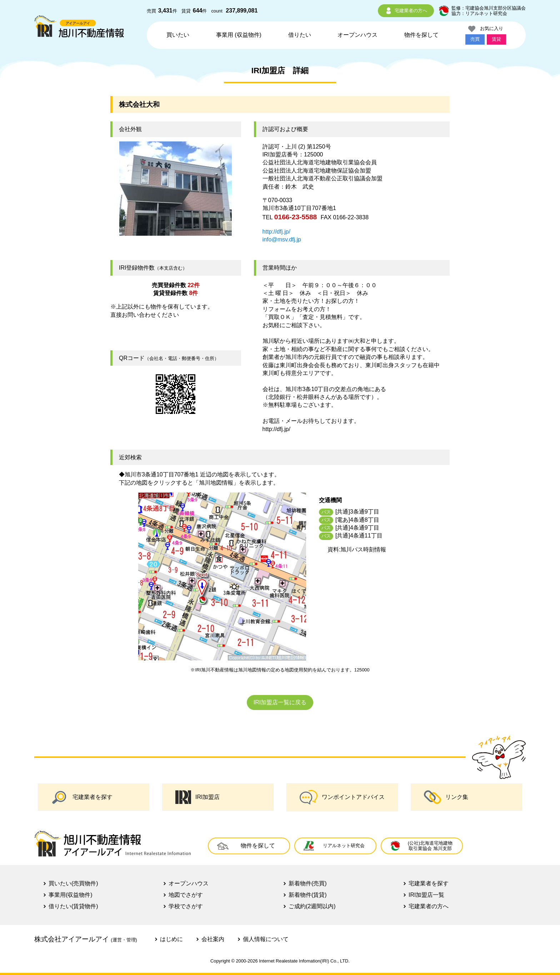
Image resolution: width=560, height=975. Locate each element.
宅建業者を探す (82, 797)
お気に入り (486, 29)
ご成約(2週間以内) (312, 906)
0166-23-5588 (296, 217)
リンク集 (446, 797)
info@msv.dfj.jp (282, 239)
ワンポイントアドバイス (342, 797)
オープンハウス (357, 35)
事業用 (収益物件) (239, 35)
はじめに (171, 939)
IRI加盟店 (197, 797)
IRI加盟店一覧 (426, 895)
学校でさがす (186, 906)
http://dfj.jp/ (276, 232)
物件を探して (421, 35)
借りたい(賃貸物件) (73, 906)
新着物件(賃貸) (308, 895)
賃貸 (496, 39)
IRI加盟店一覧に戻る (280, 702)
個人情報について (266, 939)
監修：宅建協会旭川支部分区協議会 (489, 8)
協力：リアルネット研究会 (479, 13)
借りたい (300, 35)
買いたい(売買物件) (73, 883)
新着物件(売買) (308, 883)
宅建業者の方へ (406, 11)
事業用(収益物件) (71, 895)
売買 (475, 39)
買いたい (178, 35)
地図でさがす (186, 895)
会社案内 (213, 939)
